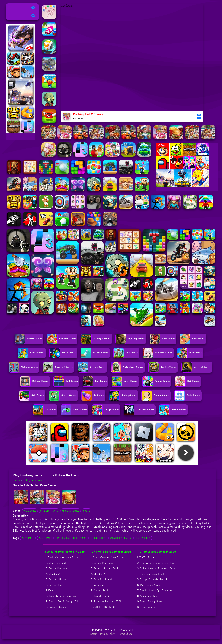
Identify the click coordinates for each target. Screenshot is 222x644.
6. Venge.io (97, 585)
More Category (143, 538)
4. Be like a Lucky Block (151, 574)
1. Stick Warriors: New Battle (62, 557)
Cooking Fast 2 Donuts (33, 480)
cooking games (98, 538)
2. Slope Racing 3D (57, 563)
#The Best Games (49, 511)
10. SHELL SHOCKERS (103, 607)
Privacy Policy (107, 634)
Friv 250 (12, 5)
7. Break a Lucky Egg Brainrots (155, 590)
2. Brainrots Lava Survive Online (156, 563)
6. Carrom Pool (55, 585)
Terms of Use (125, 634)
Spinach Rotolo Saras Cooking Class (169, 527)
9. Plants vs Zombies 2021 (106, 601)
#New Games (30, 511)
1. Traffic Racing (146, 557)
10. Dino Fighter (146, 607)
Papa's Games (45, 538)
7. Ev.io (50, 590)
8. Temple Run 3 (100, 596)
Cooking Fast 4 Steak (88, 527)
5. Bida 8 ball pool (56, 579)
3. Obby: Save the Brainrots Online (157, 568)
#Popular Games (71, 511)
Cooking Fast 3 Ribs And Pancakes (124, 527)
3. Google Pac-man (57, 568)
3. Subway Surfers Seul (104, 568)
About (93, 634)
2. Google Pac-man (102, 563)
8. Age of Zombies (148, 596)
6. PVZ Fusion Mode (149, 585)
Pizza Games (28, 538)
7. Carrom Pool (99, 590)
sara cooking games (120, 538)
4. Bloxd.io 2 (53, 574)
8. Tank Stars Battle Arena (61, 596)
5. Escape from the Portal (152, 579)
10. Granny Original (57, 607)
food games (79, 538)
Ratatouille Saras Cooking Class (53, 527)
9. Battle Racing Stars (150, 601)
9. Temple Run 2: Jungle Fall (62, 601)
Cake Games (48, 485)
